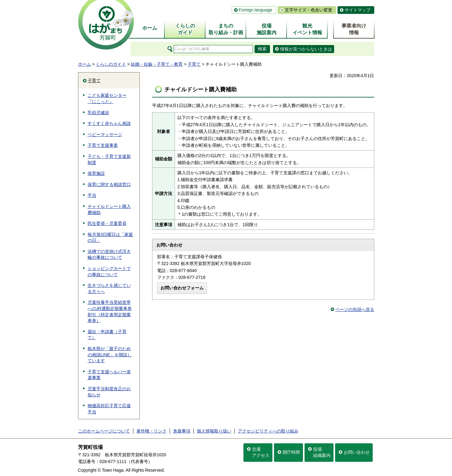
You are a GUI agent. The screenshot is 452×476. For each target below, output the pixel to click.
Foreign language (256, 10)
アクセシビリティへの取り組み (268, 431)
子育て (194, 64)
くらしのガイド (111, 64)
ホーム (85, 64)
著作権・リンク (151, 431)
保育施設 (96, 173)
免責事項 (182, 431)
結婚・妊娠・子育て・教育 (157, 64)
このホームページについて (104, 431)
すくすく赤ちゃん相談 (109, 123)
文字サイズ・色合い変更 (309, 10)
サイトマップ (358, 10)
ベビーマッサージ (105, 135)
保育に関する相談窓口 (109, 184)
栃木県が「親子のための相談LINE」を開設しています (110, 355)
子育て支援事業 (103, 145)
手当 (92, 195)
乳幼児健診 (98, 113)
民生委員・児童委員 (107, 223)
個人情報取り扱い (214, 431)
